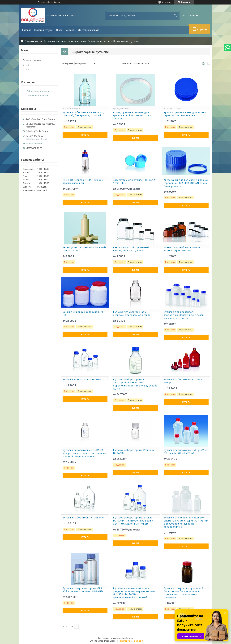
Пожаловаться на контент (131, 641)
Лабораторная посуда (99, 41)
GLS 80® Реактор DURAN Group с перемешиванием (83, 182)
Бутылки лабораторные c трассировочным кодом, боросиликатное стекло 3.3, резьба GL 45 (135, 384)
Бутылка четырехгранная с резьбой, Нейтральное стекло (132, 313)
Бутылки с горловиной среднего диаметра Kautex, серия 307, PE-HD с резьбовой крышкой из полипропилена (186, 522)
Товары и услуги (43, 30)
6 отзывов (167, 2)
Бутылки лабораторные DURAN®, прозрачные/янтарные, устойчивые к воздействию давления (85, 453)
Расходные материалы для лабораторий (65, 41)
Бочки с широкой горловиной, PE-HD (84, 313)
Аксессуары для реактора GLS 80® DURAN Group (84, 249)
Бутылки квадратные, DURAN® (82, 380)
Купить (85, 135)
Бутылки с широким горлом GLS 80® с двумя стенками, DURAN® (83, 590)
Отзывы (27, 70)
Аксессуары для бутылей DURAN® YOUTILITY (134, 182)
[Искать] (175, 15)
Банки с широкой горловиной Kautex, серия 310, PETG (131, 249)
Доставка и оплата (89, 30)
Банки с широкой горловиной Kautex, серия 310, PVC (182, 249)
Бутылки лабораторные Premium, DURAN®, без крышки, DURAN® (83, 114)
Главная (27, 30)
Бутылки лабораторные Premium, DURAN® (134, 452)
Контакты (70, 30)
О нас (59, 30)
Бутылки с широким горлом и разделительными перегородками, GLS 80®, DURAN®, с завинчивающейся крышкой (135, 593)
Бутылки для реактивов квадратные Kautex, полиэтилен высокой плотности (184, 315)
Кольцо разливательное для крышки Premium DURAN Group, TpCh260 (133, 115)
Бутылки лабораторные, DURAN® (83, 518)
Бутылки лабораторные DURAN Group (183, 381)
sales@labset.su (34, 143)
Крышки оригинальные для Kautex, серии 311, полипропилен (185, 114)
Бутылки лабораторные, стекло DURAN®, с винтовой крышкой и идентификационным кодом (133, 521)
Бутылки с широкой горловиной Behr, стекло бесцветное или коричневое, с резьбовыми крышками (183, 593)
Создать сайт (44, 2)
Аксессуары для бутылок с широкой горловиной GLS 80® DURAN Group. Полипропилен (186, 183)
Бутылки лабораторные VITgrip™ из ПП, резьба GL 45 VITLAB (186, 452)
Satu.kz (130, 638)
